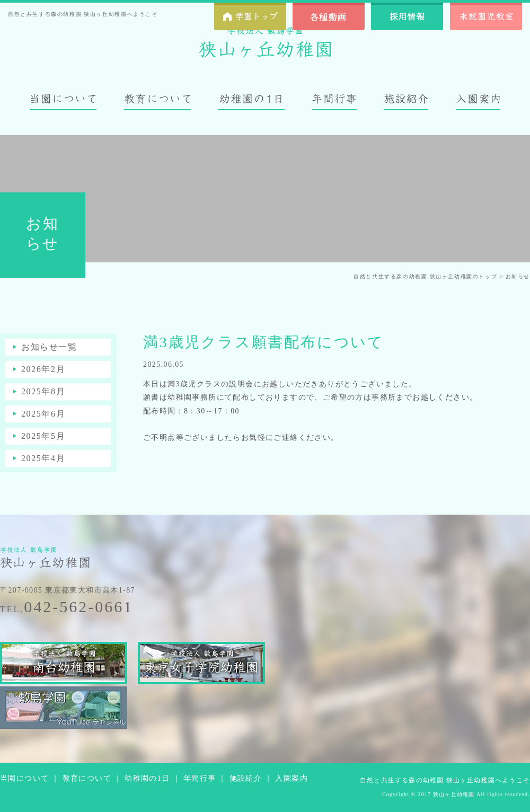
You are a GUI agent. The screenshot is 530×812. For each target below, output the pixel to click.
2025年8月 (43, 391)
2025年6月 (43, 414)
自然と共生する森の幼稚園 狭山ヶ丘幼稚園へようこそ (445, 780)
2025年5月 (43, 436)
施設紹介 (246, 778)
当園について (24, 778)
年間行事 (200, 778)
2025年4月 (43, 458)
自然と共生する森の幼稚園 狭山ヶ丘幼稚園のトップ (425, 276)
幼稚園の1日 (147, 778)
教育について (87, 778)
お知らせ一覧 (49, 347)
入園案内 (291, 778)
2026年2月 (43, 369)
